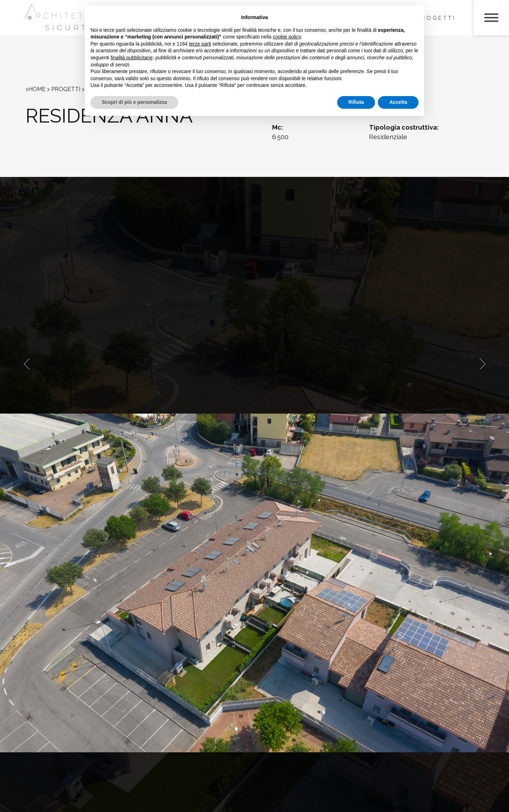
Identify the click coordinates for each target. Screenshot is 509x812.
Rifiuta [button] (356, 102)
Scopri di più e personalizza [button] (134, 102)
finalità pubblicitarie (132, 58)
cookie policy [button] (287, 37)
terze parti (200, 44)
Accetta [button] (398, 102)
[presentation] (27, 364)
